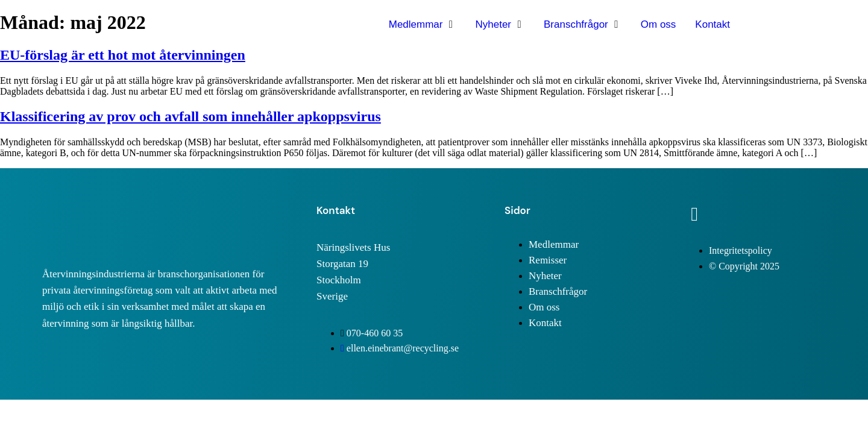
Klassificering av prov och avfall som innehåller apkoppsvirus (190, 116)
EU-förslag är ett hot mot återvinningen (123, 55)
